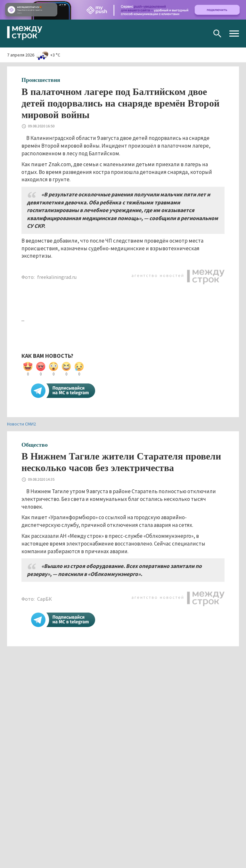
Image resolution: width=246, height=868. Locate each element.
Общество (35, 445)
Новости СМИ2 (21, 424)
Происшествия (41, 80)
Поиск (217, 34)
